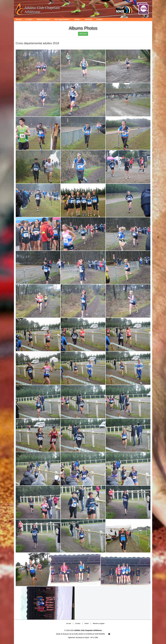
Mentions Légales (99, 623)
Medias (78, 19)
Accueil (19, 19)
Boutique (89, 19)
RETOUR (83, 34)
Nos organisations (63, 19)
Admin (87, 623)
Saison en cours (44, 19)
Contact (99, 19)
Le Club (29, 19)
